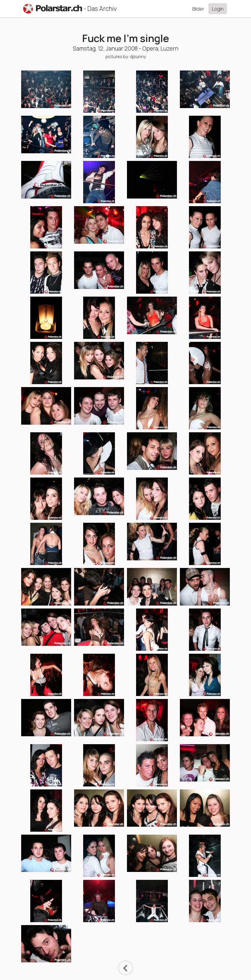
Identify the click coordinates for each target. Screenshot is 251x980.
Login (218, 9)
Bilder (198, 9)
